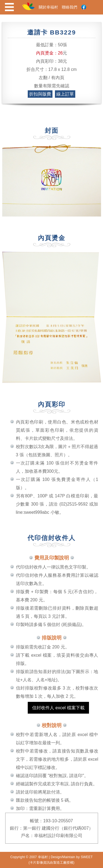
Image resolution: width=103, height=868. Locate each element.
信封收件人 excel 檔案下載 (58, 708)
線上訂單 (65, 94)
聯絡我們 (69, 7)
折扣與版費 (40, 94)
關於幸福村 (48, 7)
